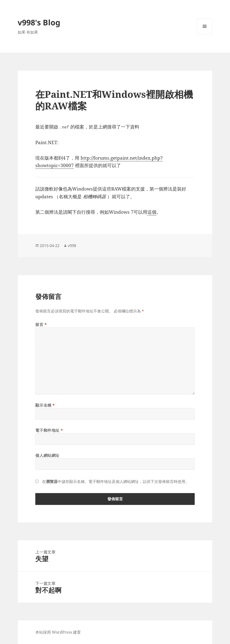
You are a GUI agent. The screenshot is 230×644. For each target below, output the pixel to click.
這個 (152, 212)
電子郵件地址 (49, 430)
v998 (72, 246)
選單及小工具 (205, 34)
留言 (41, 325)
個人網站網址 (47, 455)
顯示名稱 (45, 405)
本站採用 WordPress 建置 (58, 632)
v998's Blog (39, 22)
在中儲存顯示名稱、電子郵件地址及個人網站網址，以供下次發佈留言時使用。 (116, 481)
